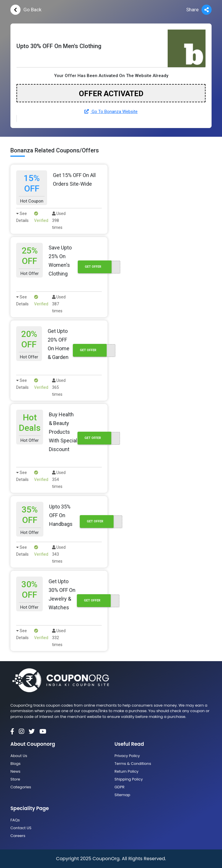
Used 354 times (59, 479)
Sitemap (122, 795)
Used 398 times (59, 220)
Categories (21, 787)
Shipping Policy (129, 779)
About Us (19, 756)
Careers (18, 836)
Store (15, 779)
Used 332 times (59, 638)
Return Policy (126, 771)
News (15, 771)
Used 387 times (59, 304)
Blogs (15, 764)
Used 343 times (59, 554)
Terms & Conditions (133, 764)
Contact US (21, 828)
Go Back (26, 10)
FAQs (15, 820)
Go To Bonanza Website (111, 112)
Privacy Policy (127, 756)
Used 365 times (59, 387)
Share (199, 10)
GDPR (120, 787)
